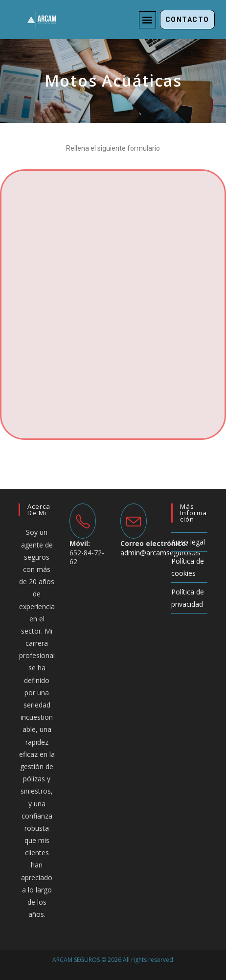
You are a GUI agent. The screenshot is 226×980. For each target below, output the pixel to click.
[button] (147, 20)
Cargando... (113, 303)
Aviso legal (188, 542)
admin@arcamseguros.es (160, 553)
